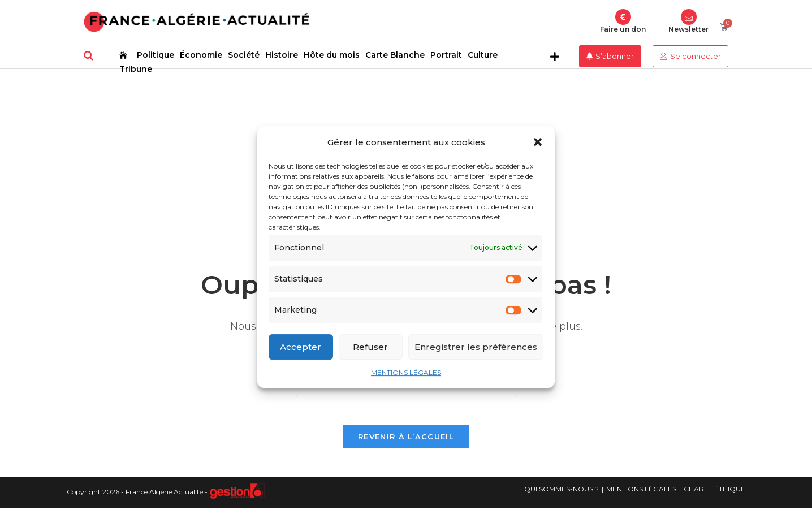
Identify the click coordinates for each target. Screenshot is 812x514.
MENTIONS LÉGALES (406, 372)
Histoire (282, 55)
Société (244, 55)
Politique (156, 55)
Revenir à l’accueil (406, 442)
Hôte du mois (332, 55)
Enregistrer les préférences (476, 347)
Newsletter (688, 29)
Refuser (370, 347)
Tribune (136, 69)
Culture (483, 55)
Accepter (301, 347)
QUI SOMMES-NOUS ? (562, 494)
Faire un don (623, 29)
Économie (201, 55)
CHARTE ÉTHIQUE (714, 494)
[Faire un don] (623, 17)
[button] (538, 142)
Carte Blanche (395, 55)
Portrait (446, 55)
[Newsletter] (689, 17)
